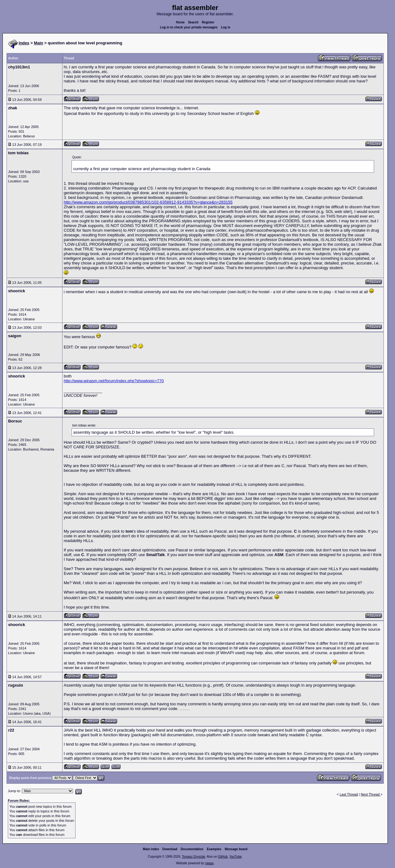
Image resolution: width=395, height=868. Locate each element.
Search (193, 22)
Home (180, 22)
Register (208, 22)
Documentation (192, 849)
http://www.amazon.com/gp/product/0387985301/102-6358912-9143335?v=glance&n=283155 (148, 202)
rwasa (209, 863)
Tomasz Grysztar (193, 857)
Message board (236, 849)
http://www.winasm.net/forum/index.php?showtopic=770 (114, 381)
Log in (226, 27)
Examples (214, 849)
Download (170, 849)
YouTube (235, 857)
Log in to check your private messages (189, 27)
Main (39, 43)
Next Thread (370, 794)
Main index (151, 849)
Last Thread (349, 794)
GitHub (223, 857)
